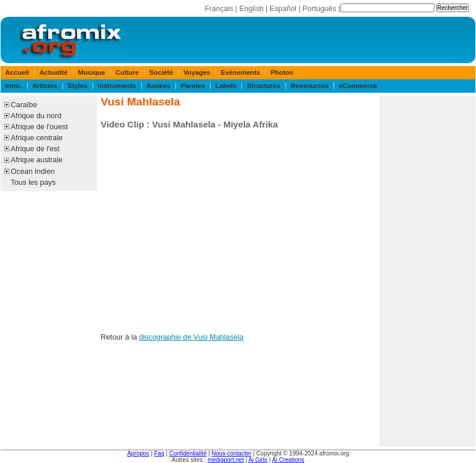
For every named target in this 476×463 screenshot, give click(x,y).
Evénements (240, 72)
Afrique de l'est (35, 149)
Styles (78, 86)
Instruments (117, 86)
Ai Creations (288, 460)
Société (161, 72)
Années (159, 86)
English (251, 8)
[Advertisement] (427, 271)
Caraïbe (24, 105)
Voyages (197, 72)
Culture (127, 72)
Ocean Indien (33, 171)
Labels (226, 86)
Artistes (45, 86)
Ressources (310, 86)
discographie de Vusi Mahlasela (191, 337)
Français (219, 8)
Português (319, 8)
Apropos (138, 453)
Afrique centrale (37, 138)
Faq (159, 453)
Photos (282, 72)
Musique (92, 72)
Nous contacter (231, 453)
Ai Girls (258, 460)
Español (283, 8)
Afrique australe (37, 160)
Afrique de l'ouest (39, 127)
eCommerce (358, 86)
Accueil (17, 72)
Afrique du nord (36, 116)
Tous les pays (34, 182)
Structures (263, 86)
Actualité (54, 72)
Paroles (193, 86)
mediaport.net (226, 460)
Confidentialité (188, 453)
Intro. (14, 86)
